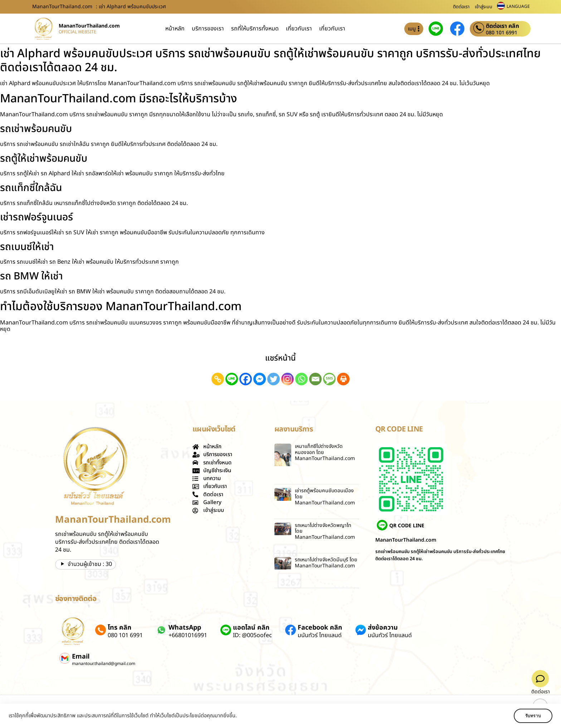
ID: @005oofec (252, 635)
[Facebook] (246, 379)
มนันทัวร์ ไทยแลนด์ (320, 635)
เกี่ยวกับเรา (299, 29)
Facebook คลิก (320, 628)
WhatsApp (185, 628)
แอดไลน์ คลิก (251, 628)
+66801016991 (188, 635)
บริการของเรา (208, 29)
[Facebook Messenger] (260, 379)
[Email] (315, 379)
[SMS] (329, 379)
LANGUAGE (518, 6)
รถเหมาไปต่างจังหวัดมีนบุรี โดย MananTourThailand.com (326, 563)
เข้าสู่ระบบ (484, 7)
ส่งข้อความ (383, 628)
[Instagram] (287, 379)
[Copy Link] (218, 379)
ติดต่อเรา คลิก (503, 26)
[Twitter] (274, 379)
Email (81, 657)
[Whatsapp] (301, 379)
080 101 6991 (502, 33)
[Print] (343, 379)
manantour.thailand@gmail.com (104, 664)
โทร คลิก (119, 628)
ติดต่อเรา (461, 7)
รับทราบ (531, 716)
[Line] (232, 379)
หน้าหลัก (175, 29)
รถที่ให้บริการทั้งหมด (255, 29)
